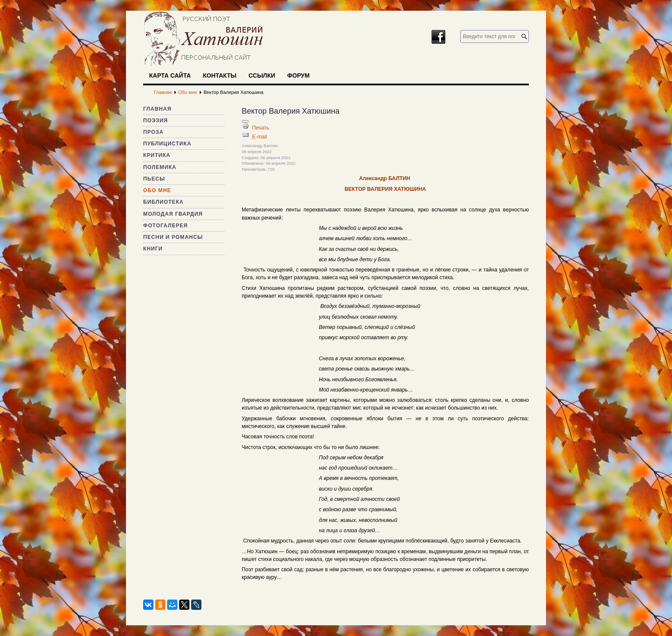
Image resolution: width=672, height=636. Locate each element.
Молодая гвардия (173, 214)
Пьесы (154, 179)
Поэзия (156, 121)
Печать (261, 128)
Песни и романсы (173, 237)
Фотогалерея (165, 226)
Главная (157, 109)
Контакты (219, 75)
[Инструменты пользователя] (245, 121)
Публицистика (167, 144)
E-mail (259, 137)
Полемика (160, 167)
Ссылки (262, 75)
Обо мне (157, 190)
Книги (153, 249)
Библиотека (163, 202)
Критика (157, 155)
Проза (153, 132)
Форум (298, 75)
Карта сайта (170, 75)
